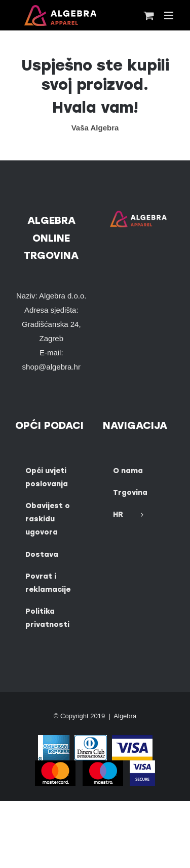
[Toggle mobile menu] (169, 15)
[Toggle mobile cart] (149, 15)
